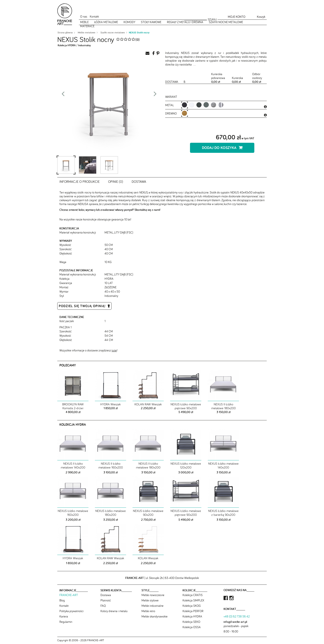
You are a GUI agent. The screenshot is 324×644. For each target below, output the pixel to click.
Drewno (171, 113)
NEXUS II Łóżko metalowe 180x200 (223, 406)
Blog (62, 600)
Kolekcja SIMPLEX (193, 600)
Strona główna (65, 33)
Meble (84, 22)
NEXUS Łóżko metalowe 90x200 (148, 513)
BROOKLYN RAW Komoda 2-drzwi (73, 406)
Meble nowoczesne (153, 595)
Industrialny (85, 45)
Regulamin (66, 622)
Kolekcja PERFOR (193, 611)
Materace (87, 26)
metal (170, 105)
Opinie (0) (116, 181)
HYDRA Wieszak (110, 404)
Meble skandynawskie (155, 616)
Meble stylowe (150, 600)
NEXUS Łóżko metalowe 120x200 (186, 465)
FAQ (103, 606)
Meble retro (148, 611)
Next (155, 95)
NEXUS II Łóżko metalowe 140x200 (73, 465)
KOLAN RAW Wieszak (148, 404)
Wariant (171, 97)
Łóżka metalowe (106, 22)
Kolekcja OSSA (192, 627)
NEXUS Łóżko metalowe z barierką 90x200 (223, 513)
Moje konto (237, 17)
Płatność (106, 600)
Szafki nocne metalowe (226, 22)
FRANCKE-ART (69, 595)
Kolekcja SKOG (192, 606)
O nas (84, 16)
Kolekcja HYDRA (67, 45)
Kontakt (94, 16)
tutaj (114, 350)
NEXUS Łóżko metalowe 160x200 (73, 513)
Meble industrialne (152, 606)
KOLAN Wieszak (148, 558)
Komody (129, 22)
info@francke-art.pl (235, 622)
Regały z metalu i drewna (185, 22)
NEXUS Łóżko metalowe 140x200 (223, 465)
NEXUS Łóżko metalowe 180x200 (110, 513)
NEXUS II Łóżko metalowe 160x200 (111, 465)
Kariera (64, 616)
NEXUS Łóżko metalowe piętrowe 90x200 (186, 406)
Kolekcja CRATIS (193, 595)
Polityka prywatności (71, 611)
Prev (63, 95)
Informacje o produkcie (80, 181)
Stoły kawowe (151, 22)
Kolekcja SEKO (191, 622)
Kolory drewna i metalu (114, 611)
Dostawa (139, 181)
